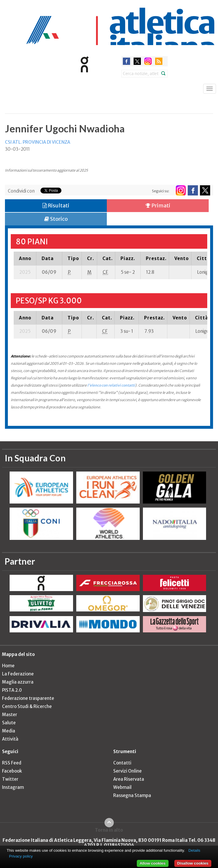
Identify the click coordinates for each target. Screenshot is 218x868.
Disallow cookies (193, 863)
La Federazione (18, 674)
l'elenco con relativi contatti (111, 385)
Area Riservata (129, 779)
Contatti (122, 763)
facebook (126, 61)
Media (9, 731)
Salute (9, 723)
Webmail (122, 787)
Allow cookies (153, 863)
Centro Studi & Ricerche (27, 706)
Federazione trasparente (28, 698)
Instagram (13, 787)
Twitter (10, 779)
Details (194, 850)
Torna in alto (109, 830)
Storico (56, 219)
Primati (158, 206)
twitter (137, 61)
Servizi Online (127, 771)
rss (159, 61)
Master (10, 715)
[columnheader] (25, 258)
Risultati (56, 206)
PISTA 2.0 (12, 690)
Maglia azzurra (18, 682)
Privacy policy (21, 856)
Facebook (12, 771)
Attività (10, 739)
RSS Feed (12, 763)
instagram (148, 61)
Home (8, 666)
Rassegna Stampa (132, 795)
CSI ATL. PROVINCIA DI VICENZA (38, 142)
